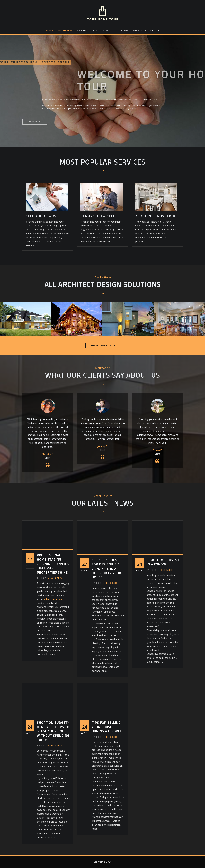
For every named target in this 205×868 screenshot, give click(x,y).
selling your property (54, 599)
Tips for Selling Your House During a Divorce (107, 727)
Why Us (81, 31)
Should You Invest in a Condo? (163, 562)
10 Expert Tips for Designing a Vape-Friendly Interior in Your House (106, 569)
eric (42, 578)
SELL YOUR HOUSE (42, 216)
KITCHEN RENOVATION (155, 216)
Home (49, 31)
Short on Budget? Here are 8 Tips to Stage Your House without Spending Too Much (53, 731)
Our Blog (121, 31)
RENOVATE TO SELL (98, 216)
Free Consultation (146, 31)
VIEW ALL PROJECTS (100, 345)
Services (65, 31)
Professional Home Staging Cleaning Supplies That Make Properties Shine (53, 564)
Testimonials (101, 31)
